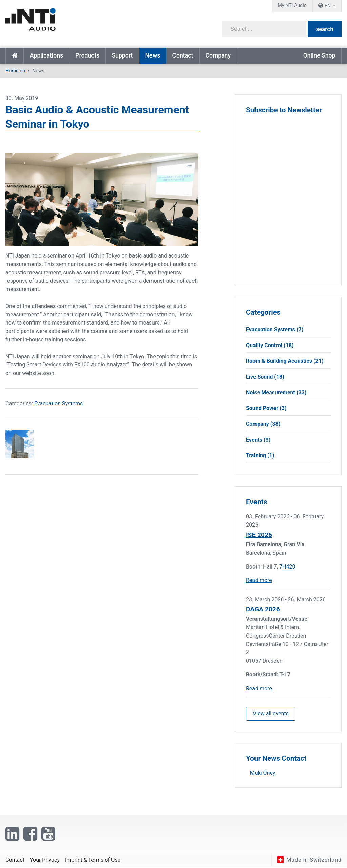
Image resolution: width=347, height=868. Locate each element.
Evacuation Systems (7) (275, 329)
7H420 (287, 567)
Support (122, 55)
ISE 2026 (259, 535)
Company (218, 55)
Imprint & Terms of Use (93, 860)
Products (87, 55)
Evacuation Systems (59, 404)
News (152, 55)
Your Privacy (45, 860)
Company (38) (263, 424)
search (325, 29)
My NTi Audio (292, 6)
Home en (15, 56)
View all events (271, 714)
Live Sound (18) (265, 377)
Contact (183, 55)
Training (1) (260, 456)
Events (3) (258, 440)
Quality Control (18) (270, 345)
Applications (46, 55)
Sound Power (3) (266, 408)
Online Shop (319, 55)
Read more (259, 581)
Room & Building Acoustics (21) (285, 361)
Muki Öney (263, 773)
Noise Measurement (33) (276, 393)
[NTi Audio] (87, 22)
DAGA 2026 (263, 610)
